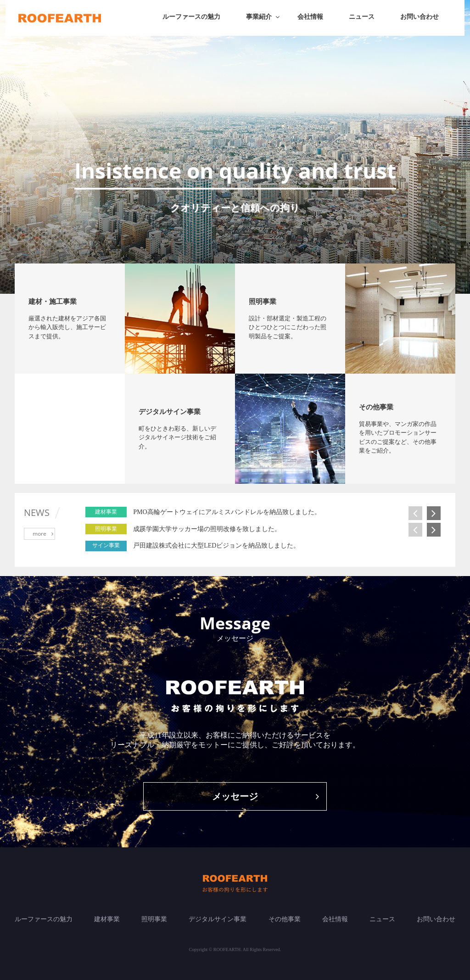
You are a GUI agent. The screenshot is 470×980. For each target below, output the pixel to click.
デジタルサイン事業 (218, 919)
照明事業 (154, 919)
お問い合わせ (420, 17)
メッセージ (266, 796)
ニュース (362, 17)
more (43, 534)
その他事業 (285, 919)
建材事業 (107, 919)
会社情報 (310, 17)
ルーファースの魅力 (191, 17)
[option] (286, 512)
